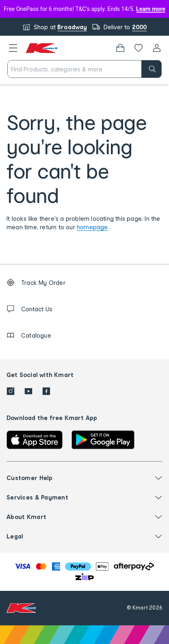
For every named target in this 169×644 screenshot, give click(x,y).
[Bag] (120, 48)
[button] (13, 48)
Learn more (151, 9)
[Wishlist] (139, 48)
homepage (92, 227)
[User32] (157, 48)
